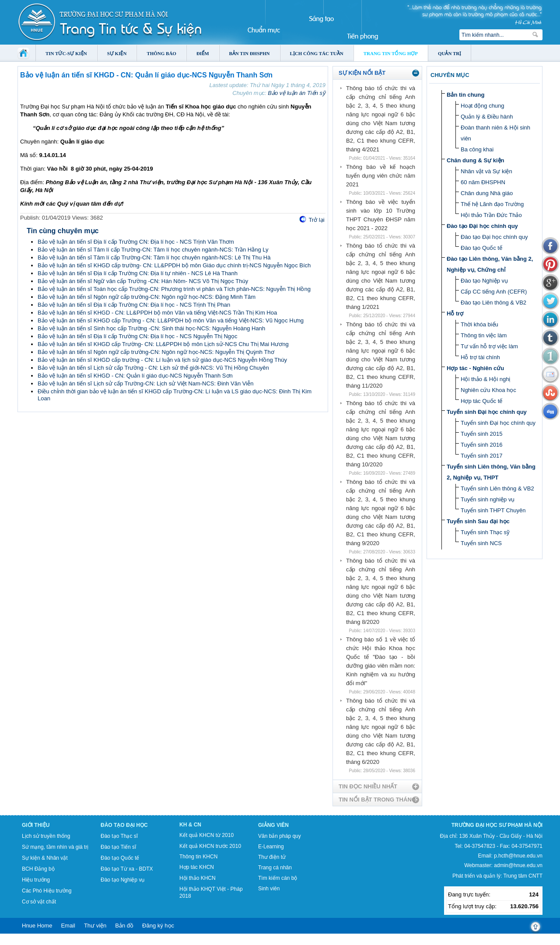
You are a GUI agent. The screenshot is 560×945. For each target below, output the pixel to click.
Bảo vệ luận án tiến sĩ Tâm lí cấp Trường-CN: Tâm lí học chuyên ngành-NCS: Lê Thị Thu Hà (154, 257)
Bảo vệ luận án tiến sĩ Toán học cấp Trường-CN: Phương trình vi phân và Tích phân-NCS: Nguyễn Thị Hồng (174, 289)
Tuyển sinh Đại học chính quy (487, 412)
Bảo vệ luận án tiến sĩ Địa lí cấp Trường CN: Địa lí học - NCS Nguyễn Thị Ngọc (138, 336)
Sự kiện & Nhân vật (45, 858)
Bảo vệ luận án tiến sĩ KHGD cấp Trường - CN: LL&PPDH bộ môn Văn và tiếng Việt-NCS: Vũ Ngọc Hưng (171, 320)
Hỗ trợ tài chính (480, 357)
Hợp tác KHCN (197, 867)
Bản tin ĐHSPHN (250, 53)
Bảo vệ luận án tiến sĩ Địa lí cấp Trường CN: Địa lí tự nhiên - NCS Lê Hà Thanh (138, 273)
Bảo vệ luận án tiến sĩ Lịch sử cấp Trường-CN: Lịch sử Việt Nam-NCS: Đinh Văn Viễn (145, 383)
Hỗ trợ (455, 313)
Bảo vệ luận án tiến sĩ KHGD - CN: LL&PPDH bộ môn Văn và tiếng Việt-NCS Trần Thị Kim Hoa (157, 313)
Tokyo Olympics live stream (32, 942)
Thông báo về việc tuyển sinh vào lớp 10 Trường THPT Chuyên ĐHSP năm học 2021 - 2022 (381, 215)
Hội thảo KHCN (198, 878)
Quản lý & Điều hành (487, 117)
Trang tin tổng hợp (391, 53)
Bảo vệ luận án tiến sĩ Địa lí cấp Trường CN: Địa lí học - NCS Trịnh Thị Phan (134, 305)
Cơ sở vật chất (39, 902)
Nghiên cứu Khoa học (488, 390)
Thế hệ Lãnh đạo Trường (492, 204)
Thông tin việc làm (484, 335)
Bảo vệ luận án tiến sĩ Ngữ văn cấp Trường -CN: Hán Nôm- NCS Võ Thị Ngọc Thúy (143, 281)
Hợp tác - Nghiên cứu (475, 368)
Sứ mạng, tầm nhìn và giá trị (55, 847)
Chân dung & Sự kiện (476, 160)
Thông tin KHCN (198, 857)
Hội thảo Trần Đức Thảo (491, 215)
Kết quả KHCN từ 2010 (206, 835)
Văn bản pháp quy (280, 836)
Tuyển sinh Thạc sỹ (485, 532)
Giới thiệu (36, 825)
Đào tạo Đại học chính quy (482, 226)
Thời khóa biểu (479, 324)
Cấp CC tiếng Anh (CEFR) (494, 292)
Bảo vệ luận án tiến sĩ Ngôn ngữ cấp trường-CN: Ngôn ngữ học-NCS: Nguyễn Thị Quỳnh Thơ (156, 352)
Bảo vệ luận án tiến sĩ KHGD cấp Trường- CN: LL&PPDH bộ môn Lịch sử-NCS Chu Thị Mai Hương (163, 344)
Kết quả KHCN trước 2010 (210, 846)
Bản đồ (124, 926)
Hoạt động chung (483, 106)
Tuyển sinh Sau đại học (478, 521)
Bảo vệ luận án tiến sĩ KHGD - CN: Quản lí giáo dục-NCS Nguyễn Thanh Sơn (135, 376)
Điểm (203, 53)
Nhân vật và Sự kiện (486, 171)
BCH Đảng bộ (38, 869)
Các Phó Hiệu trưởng (47, 891)
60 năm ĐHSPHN (483, 182)
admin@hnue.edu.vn (518, 865)
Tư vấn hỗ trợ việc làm (489, 346)
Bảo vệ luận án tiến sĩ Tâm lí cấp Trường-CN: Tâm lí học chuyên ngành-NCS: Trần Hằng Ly (153, 250)
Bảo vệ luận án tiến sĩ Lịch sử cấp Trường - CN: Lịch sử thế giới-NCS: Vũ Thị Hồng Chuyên (153, 368)
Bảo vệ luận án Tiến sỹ (297, 93)
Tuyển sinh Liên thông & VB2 (497, 488)
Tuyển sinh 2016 (481, 445)
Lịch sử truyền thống (46, 836)
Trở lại (316, 220)
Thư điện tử (272, 857)
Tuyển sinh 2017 (481, 456)
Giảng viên (273, 825)
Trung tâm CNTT (523, 876)
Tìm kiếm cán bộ (278, 878)
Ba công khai (477, 149)
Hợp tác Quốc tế (481, 401)
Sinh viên (269, 889)
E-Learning (271, 847)
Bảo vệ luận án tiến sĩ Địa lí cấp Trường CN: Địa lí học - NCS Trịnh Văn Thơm (136, 242)
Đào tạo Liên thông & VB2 (493, 303)
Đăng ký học (158, 926)
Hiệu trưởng (36, 880)
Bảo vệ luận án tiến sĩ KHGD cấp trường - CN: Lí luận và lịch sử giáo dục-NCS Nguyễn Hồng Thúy (162, 360)
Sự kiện (117, 53)
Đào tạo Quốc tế (481, 248)
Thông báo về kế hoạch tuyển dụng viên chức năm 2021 (381, 176)
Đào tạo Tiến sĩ (118, 847)
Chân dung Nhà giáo (487, 193)
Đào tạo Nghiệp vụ (484, 281)
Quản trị (450, 53)
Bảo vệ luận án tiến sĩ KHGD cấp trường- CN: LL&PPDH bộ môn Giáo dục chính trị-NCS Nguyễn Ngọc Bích (174, 265)
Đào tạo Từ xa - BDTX (127, 869)
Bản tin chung (465, 95)
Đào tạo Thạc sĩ (119, 836)
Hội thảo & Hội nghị (485, 379)
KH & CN (190, 825)
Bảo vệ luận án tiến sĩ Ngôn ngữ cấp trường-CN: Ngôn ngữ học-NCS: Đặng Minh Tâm (147, 297)
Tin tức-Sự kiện (66, 53)
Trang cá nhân (275, 868)
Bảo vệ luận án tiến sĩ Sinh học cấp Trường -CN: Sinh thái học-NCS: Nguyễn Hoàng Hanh (151, 328)
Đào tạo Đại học (124, 825)
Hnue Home (37, 926)
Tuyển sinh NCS (481, 543)
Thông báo (161, 53)
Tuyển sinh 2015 (481, 434)
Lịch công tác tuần (317, 53)
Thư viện (95, 926)
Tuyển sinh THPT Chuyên (493, 510)
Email (68, 926)
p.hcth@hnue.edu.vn (518, 856)
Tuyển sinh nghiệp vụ (488, 499)
